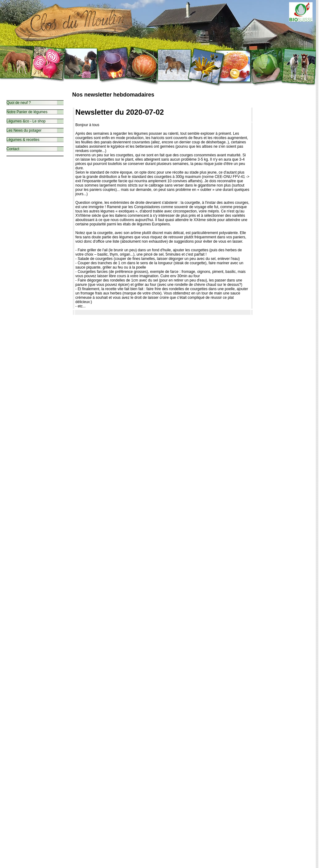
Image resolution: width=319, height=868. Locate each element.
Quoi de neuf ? (19, 103)
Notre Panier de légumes (27, 112)
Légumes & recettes (23, 140)
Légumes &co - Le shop (26, 121)
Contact (13, 149)
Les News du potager (24, 130)
